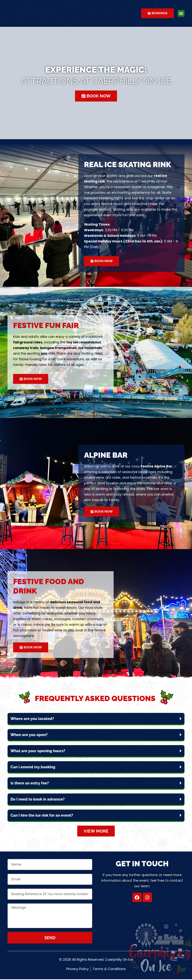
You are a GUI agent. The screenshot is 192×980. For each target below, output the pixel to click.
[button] (181, 13)
